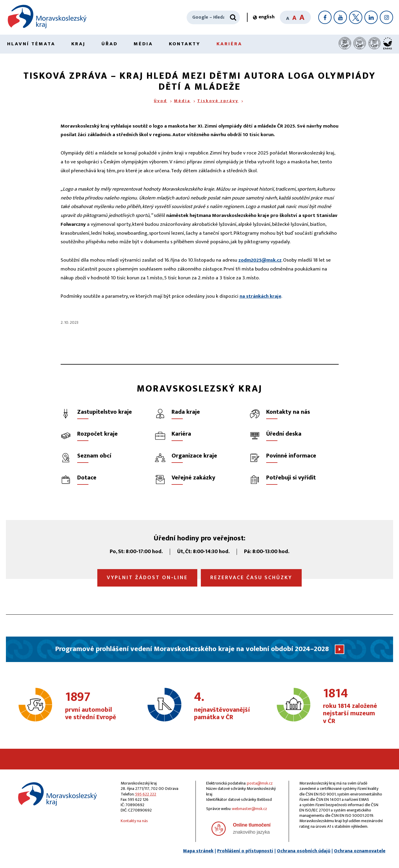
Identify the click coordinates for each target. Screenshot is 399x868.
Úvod (160, 101)
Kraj (78, 44)
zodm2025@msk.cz (260, 260)
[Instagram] (386, 17)
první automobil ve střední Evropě (95, 706)
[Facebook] (325, 17)
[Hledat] (233, 17)
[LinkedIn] (371, 17)
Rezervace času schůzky (251, 578)
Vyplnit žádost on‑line (147, 578)
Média (143, 44)
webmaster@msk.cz (249, 809)
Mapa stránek (198, 851)
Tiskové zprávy (218, 101)
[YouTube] (340, 17)
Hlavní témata (31, 44)
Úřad (110, 44)
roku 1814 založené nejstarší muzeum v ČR (353, 706)
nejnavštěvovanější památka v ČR (224, 706)
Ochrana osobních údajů (304, 851)
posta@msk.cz (260, 783)
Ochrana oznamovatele (360, 851)
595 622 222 (146, 794)
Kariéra (229, 44)
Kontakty (185, 44)
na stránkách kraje (260, 296)
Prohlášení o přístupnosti (245, 851)
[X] (356, 17)
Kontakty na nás (134, 821)
